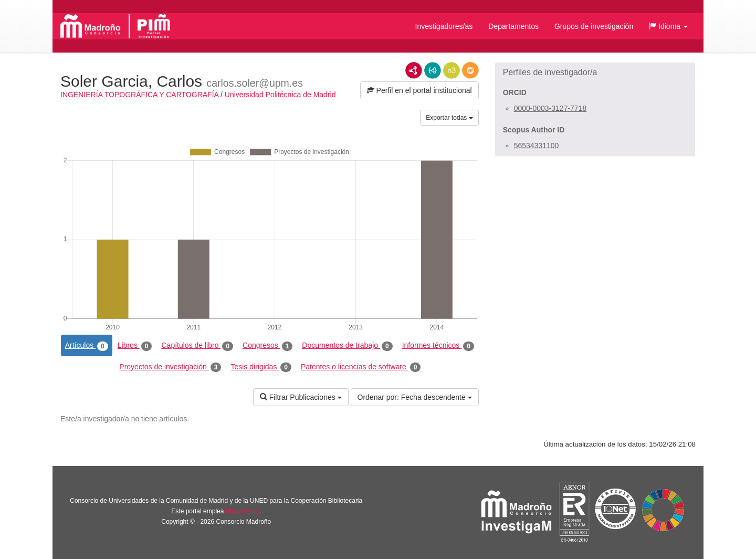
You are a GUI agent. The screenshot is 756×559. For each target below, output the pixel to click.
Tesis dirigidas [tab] (261, 367)
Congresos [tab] (267, 346)
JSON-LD (433, 70)
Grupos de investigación (594, 26)
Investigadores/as (444, 26)
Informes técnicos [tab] (438, 346)
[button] (668, 26)
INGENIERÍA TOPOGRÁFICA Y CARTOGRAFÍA (139, 95)
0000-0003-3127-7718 (550, 108)
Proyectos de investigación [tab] (170, 367)
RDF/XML (414, 70)
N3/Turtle (451, 70)
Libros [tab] (135, 346)
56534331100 (537, 146)
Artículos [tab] (87, 346)
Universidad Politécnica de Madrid (280, 95)
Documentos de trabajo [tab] (347, 346)
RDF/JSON (470, 70)
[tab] (595, 73)
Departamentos (513, 26)
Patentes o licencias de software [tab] (361, 367)
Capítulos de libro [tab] (197, 346)
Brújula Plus (243, 511)
